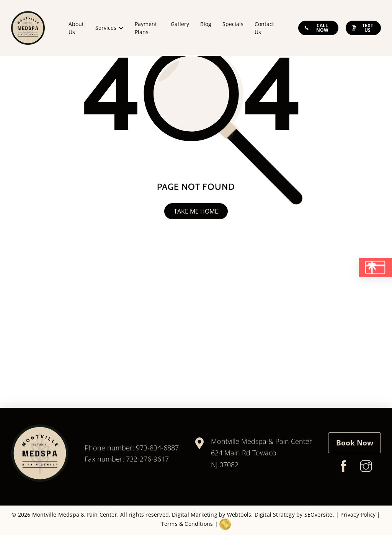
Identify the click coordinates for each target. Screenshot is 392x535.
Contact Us (264, 28)
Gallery (180, 24)
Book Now (355, 443)
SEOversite (318, 515)
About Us (76, 28)
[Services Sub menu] (121, 28)
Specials (233, 24)
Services (106, 28)
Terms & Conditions (187, 524)
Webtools (239, 515)
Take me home (196, 211)
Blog (206, 24)
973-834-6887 (157, 448)
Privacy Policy (358, 515)
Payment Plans (146, 28)
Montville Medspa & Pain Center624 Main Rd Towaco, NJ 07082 (261, 453)
